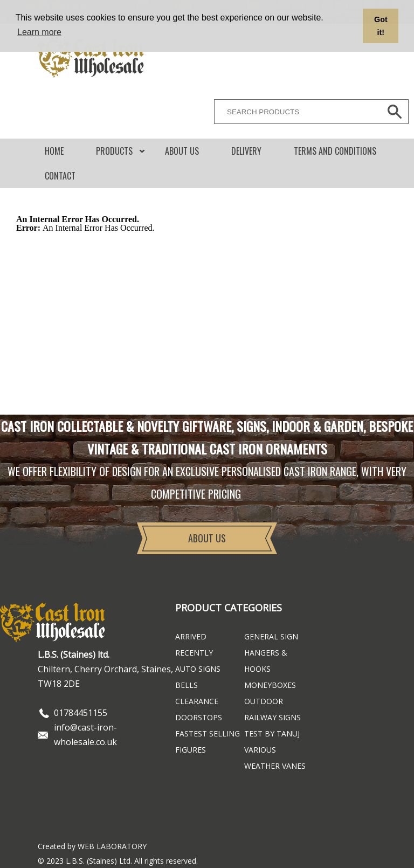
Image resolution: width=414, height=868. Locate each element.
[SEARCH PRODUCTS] (295, 112)
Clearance (197, 701)
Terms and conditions (335, 151)
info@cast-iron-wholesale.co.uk (85, 735)
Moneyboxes (270, 685)
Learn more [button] (39, 32)
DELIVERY (246, 151)
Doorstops (199, 717)
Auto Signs (198, 669)
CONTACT (60, 176)
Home (54, 151)
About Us (182, 151)
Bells (187, 685)
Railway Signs (272, 717)
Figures (191, 750)
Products (114, 151)
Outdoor (264, 701)
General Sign (271, 636)
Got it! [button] (381, 26)
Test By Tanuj (272, 733)
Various (260, 750)
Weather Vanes (275, 766)
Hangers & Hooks (266, 661)
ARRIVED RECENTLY (194, 645)
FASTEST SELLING (208, 733)
